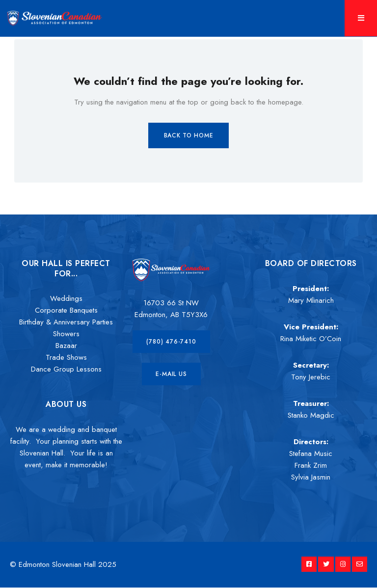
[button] (171, 342)
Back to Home (189, 135)
